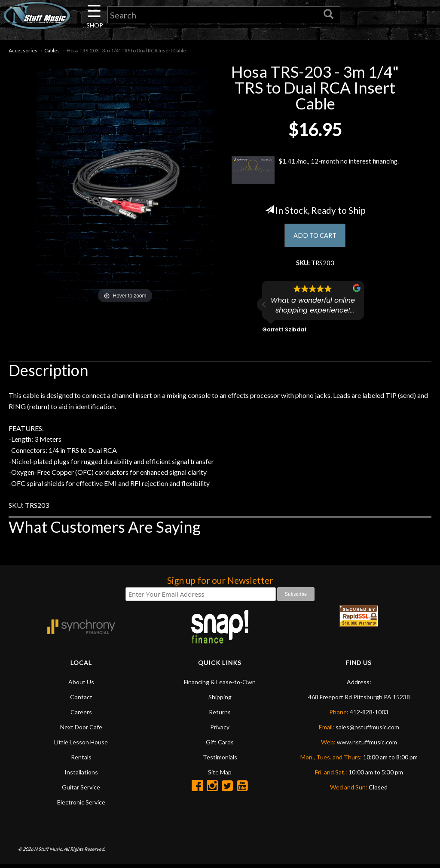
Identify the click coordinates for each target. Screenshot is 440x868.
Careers (81, 715)
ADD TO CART (315, 238)
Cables (52, 52)
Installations (81, 775)
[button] (264, 308)
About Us (81, 685)
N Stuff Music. (48, 853)
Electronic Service (81, 806)
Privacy (220, 730)
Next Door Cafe (81, 730)
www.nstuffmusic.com (367, 745)
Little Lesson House (81, 745)
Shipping (220, 700)
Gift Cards (220, 745)
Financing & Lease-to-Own (220, 685)
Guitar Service (81, 791)
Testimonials (220, 760)
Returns (220, 715)
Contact (81, 700)
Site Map (220, 775)
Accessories (23, 52)
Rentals (81, 760)
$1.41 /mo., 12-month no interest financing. (315, 172)
